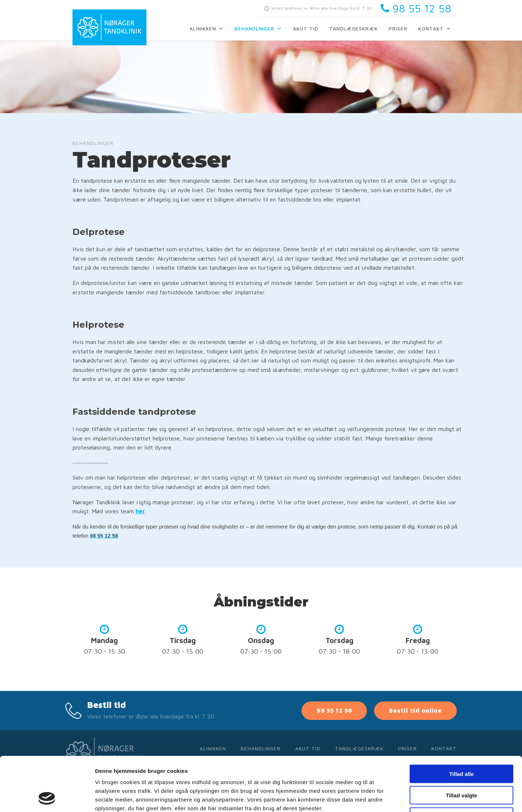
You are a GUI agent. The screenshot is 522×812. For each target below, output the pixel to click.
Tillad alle (461, 723)
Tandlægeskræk (353, 28)
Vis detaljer (377, 798)
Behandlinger (258, 28)
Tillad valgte (461, 744)
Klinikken (207, 28)
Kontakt (435, 28)
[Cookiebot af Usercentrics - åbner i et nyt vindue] (47, 798)
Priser (398, 28)
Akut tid (306, 28)
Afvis (462, 766)
